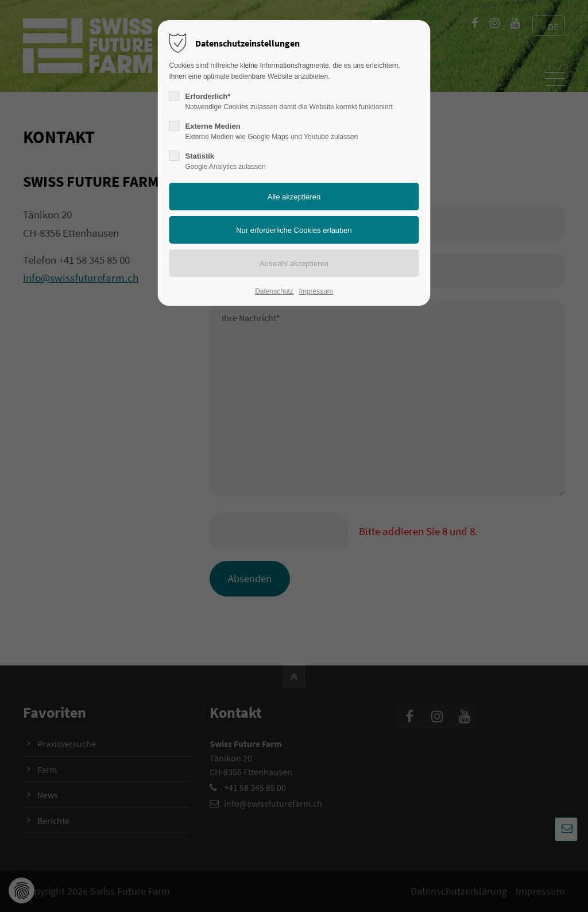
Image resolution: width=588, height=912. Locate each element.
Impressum (316, 291)
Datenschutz (274, 291)
